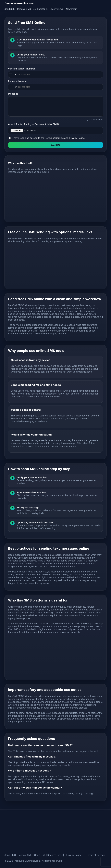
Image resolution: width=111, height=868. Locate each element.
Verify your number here (30, 55)
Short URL (40, 855)
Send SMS (10, 9)
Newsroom (72, 9)
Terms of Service (54, 138)
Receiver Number (18, 81)
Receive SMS (24, 9)
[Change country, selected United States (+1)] (13, 74)
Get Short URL (40, 9)
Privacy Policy (77, 138)
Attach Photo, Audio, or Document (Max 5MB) (33, 124)
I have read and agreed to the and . (49, 138)
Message (13, 94)
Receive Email (57, 9)
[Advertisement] (56, 198)
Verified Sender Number (22, 69)
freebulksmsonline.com (19, 3)
